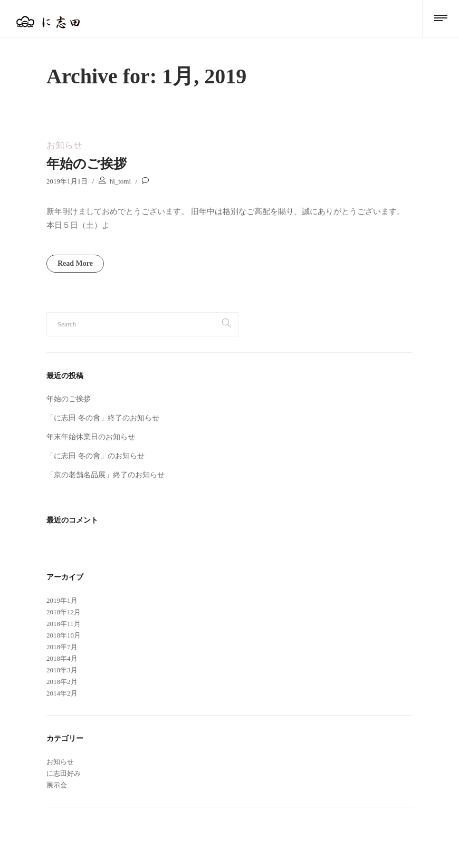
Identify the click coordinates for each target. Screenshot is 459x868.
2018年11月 (64, 624)
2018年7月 (62, 647)
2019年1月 (62, 600)
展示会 (57, 785)
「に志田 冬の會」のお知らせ (95, 456)
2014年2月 (62, 693)
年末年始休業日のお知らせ (91, 437)
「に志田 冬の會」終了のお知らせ (103, 418)
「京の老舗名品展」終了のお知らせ (106, 475)
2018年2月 (62, 682)
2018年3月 (62, 670)
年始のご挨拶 (87, 164)
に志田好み (64, 773)
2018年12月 (64, 612)
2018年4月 (62, 658)
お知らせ (64, 145)
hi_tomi (120, 181)
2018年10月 (64, 635)
